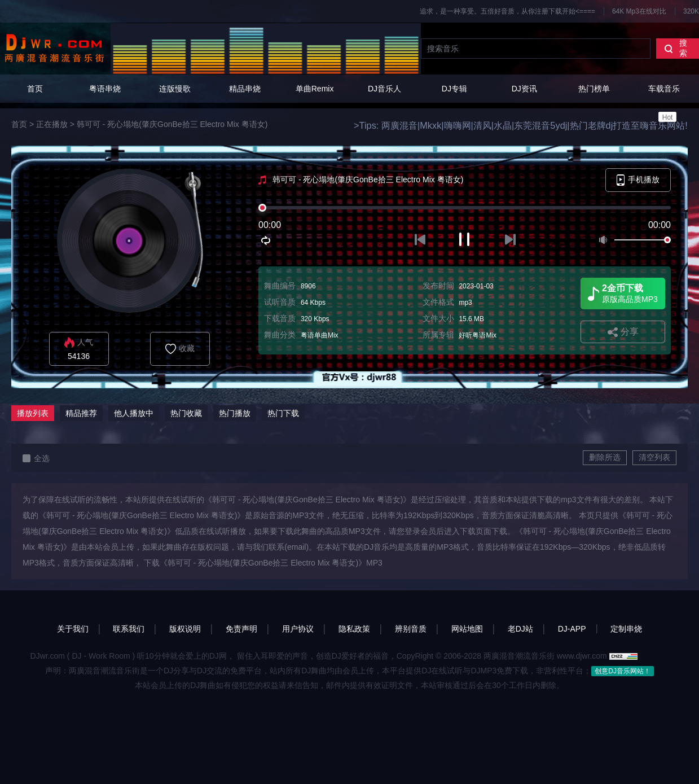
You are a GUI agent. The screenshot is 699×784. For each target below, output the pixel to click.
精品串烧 (245, 89)
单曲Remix (315, 89)
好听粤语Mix (478, 335)
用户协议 (298, 629)
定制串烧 (626, 629)
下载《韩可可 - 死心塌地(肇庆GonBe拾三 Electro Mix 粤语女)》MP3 (263, 563)
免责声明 (241, 629)
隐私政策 (354, 629)
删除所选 (605, 457)
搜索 (676, 48)
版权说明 (185, 629)
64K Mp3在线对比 (639, 11)
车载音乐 (664, 103)
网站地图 (467, 629)
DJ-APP (572, 629)
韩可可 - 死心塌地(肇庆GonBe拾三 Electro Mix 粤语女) (172, 124)
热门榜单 (594, 89)
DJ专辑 (454, 89)
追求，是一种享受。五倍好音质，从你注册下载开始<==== (507, 11)
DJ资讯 (524, 89)
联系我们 (129, 629)
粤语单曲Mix (320, 335)
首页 (35, 89)
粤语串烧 (105, 89)
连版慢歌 (175, 89)
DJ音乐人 (384, 89)
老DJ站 (520, 629)
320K (691, 11)
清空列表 (654, 457)
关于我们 (73, 629)
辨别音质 (411, 629)
